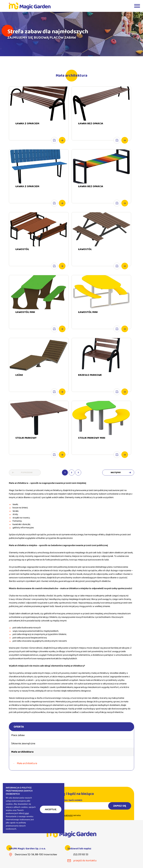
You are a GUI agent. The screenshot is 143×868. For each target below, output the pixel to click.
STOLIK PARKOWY (26, 443)
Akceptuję (51, 809)
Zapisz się (120, 811)
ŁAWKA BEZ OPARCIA (91, 124)
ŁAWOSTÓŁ (22, 255)
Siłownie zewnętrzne (23, 744)
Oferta (19, 727)
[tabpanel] (71, 34)
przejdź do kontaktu (85, 861)
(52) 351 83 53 (81, 855)
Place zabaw (18, 735)
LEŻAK (19, 381)
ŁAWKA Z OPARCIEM (27, 124)
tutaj (27, 813)
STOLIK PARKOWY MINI (92, 443)
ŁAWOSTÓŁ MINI (25, 318)
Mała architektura (22, 752)
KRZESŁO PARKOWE (90, 381)
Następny (116, 473)
